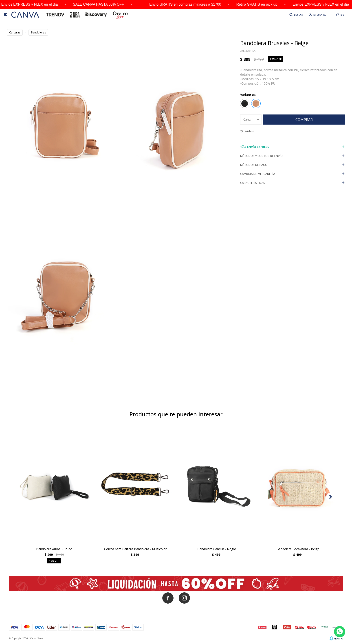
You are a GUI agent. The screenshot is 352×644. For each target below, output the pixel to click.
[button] (331, 497)
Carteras (15, 32)
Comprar (304, 120)
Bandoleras (38, 32)
